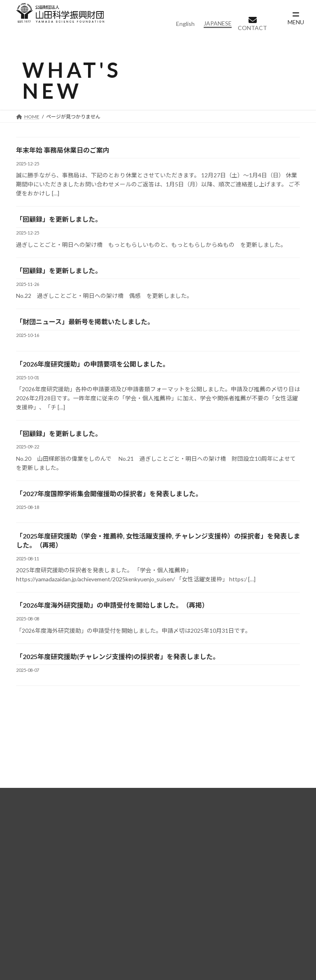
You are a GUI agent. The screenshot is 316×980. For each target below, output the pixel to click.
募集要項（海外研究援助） (256, 883)
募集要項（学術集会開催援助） (261, 893)
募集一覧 (225, 863)
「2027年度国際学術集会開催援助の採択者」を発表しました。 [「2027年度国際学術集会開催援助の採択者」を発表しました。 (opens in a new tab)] (109, 503)
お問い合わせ (132, 924)
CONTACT (252, 28)
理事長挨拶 (39, 873)
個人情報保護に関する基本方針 (155, 944)
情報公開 (36, 902)
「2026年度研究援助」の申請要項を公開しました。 (93, 371)
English (185, 24)
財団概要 (28, 863)
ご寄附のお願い (135, 953)
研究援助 (135, 873)
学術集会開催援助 (146, 893)
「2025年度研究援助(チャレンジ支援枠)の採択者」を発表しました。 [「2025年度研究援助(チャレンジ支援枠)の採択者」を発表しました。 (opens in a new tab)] (118, 668)
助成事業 (126, 863)
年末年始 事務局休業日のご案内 (63, 153)
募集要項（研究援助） (251, 873)
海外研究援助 (140, 883)
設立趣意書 (39, 893)
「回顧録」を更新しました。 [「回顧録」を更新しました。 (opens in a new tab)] (59, 224)
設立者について (44, 883)
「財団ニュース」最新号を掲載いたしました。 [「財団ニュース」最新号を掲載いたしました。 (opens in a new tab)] (85, 328)
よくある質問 (132, 934)
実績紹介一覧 (33, 924)
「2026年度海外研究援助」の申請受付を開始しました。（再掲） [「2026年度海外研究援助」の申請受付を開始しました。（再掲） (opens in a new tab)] (112, 616)
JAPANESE (218, 23)
